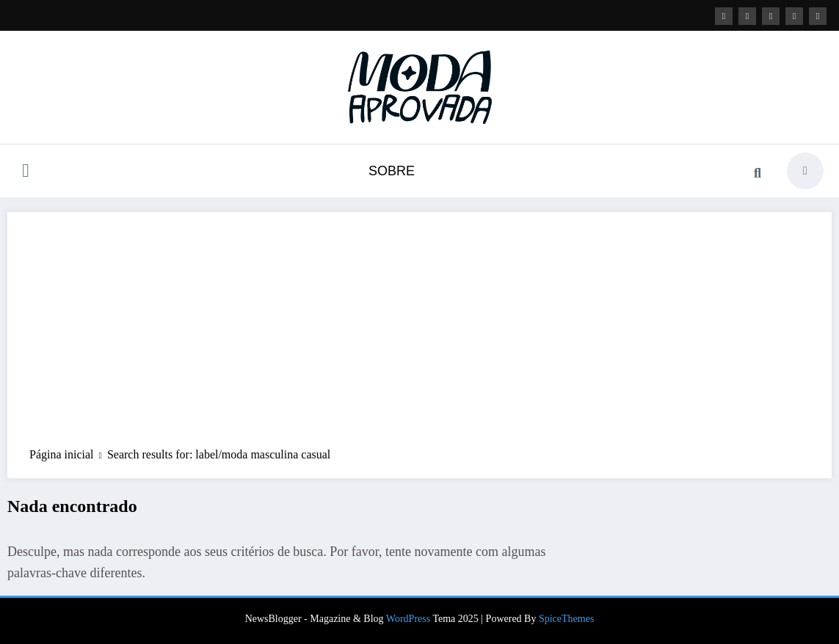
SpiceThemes (566, 619)
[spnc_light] (805, 171)
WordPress (408, 619)
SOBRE (392, 171)
